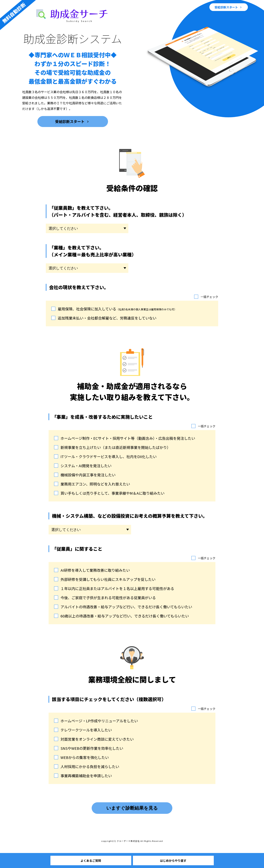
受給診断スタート (227, 7)
